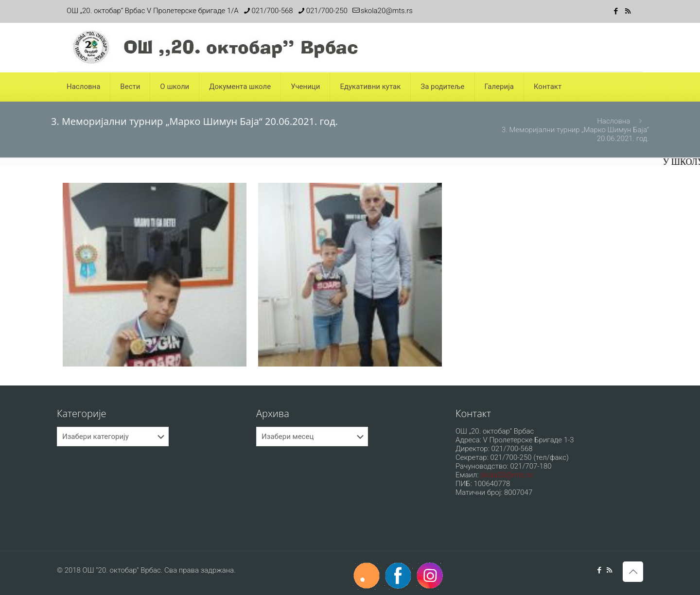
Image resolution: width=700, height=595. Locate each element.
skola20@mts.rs (506, 475)
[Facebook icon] (616, 11)
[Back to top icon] (633, 572)
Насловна (613, 121)
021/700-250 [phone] (327, 11)
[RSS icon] (628, 11)
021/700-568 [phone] (272, 11)
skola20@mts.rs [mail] (387, 11)
